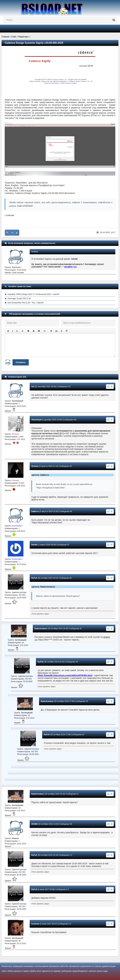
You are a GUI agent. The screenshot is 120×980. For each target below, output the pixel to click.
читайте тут (70, 267)
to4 (33, 387)
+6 (12, 233)
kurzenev (35, 924)
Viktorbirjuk (36, 420)
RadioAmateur (41, 629)
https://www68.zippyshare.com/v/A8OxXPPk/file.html (65, 675)
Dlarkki (34, 545)
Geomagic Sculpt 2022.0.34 (19, 299)
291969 (34, 824)
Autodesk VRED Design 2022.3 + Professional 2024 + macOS (33, 294)
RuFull (34, 578)
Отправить (21, 362)
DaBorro (35, 511)
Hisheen (35, 466)
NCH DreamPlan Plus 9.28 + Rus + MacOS (26, 303)
